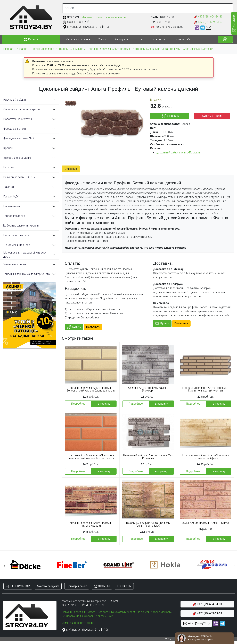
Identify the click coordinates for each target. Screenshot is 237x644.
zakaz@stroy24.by (197, 624)
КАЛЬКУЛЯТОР (18, 586)
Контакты (159, 39)
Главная (8, 49)
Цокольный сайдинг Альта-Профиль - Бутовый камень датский (174, 49)
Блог (142, 39)
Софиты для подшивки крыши (22, 109)
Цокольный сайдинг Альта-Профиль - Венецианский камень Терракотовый (91, 457)
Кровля (8, 148)
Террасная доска (14, 216)
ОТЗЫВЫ (102, 586)
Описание (71, 169)
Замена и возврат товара (78, 623)
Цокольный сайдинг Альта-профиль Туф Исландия (148, 457)
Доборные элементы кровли (21, 226)
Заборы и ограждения (17, 158)
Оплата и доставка (78, 39)
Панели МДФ (11, 197)
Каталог (22, 49)
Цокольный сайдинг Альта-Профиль (109, 49)
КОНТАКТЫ (124, 586)
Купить (74, 327)
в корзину (104, 404)
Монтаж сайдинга (48, 586)
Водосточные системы (18, 119)
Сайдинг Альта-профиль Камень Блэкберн (148, 389)
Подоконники (12, 206)
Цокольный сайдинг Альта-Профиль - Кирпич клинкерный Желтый (206, 389)
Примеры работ (183, 39)
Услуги (102, 39)
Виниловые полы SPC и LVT (20, 177)
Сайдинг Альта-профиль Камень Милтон (206, 523)
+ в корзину (170, 116)
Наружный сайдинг (43, 49)
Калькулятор (122, 39)
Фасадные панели (15, 129)
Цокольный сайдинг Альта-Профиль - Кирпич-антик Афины (206, 457)
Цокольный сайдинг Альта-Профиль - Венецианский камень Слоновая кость (91, 389)
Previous (5, 565)
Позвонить (93, 327)
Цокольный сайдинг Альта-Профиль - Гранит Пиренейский (148, 524)
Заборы (166, 612)
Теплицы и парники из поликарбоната (27, 274)
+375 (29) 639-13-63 (208, 22)
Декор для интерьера (17, 245)
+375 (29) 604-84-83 (208, 17)
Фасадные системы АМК (19, 138)
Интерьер (9, 167)
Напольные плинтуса (16, 235)
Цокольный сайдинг (70, 49)
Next (232, 565)
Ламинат (9, 187)
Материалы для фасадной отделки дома (25, 255)
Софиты (92, 612)
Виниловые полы (72, 616)
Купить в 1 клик (212, 116)
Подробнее (78, 404)
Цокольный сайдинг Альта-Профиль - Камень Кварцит (91, 524)
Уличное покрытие (15, 264)
